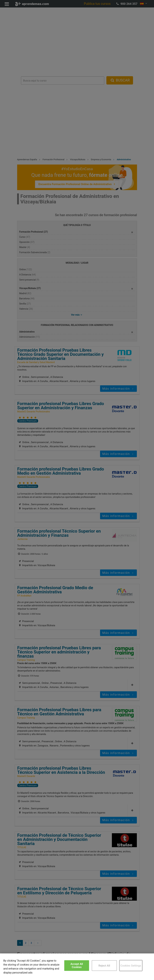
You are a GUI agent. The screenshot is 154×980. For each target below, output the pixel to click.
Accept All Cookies (77, 966)
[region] (77, 967)
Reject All (104, 966)
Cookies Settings (131, 966)
